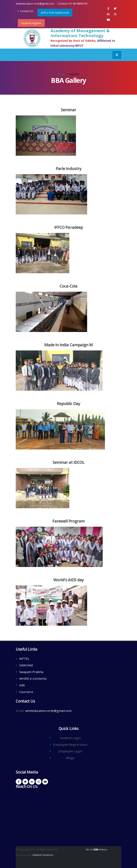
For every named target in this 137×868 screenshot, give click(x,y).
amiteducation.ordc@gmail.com (35, 4)
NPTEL (24, 659)
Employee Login (70, 751)
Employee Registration (70, 744)
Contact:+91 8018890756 (73, 4)
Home (61, 74)
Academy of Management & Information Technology (80, 33)
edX (22, 685)
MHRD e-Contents (33, 678)
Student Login (70, 738)
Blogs (70, 758)
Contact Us (25, 11)
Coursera (26, 692)
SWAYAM (26, 665)
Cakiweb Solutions (43, 855)
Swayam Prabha (31, 672)
